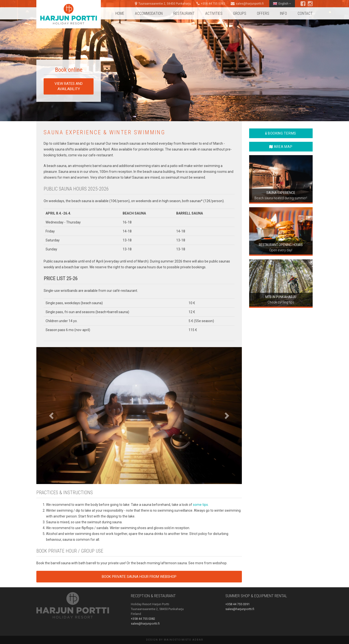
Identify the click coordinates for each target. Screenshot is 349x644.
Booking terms (281, 133)
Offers (263, 13)
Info (283, 13)
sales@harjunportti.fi (250, 4)
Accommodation (149, 13)
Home (120, 13)
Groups (240, 13)
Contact (305, 13)
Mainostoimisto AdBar (183, 640)
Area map (281, 147)
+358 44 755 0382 (213, 4)
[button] (52, 416)
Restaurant (184, 13)
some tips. (201, 505)
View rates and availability (69, 86)
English (282, 4)
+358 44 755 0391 (238, 604)
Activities (214, 13)
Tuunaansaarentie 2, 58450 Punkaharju (165, 4)
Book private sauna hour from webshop (139, 577)
